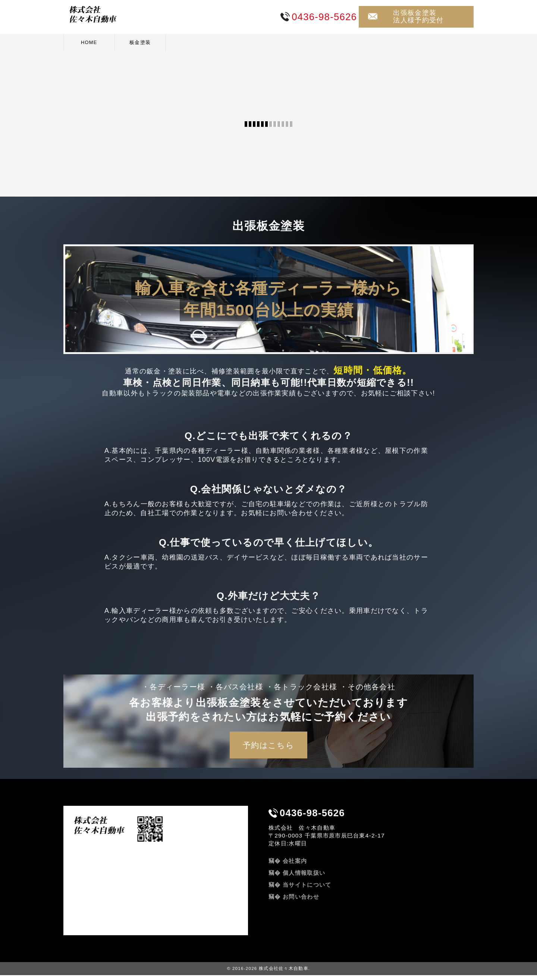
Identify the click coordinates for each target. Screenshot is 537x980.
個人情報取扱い (304, 878)
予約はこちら (268, 750)
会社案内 (295, 866)
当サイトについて (307, 890)
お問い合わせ (301, 901)
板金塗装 (140, 42)
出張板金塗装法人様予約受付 (418, 16)
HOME (89, 42)
